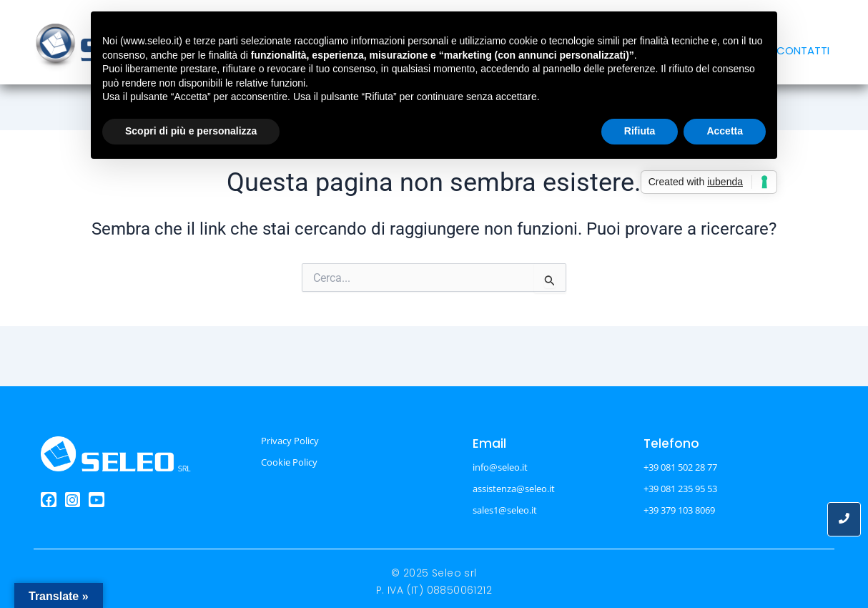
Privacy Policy (290, 441)
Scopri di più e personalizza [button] (191, 131)
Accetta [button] (725, 131)
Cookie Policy (289, 462)
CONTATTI (803, 50)
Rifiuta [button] (640, 131)
